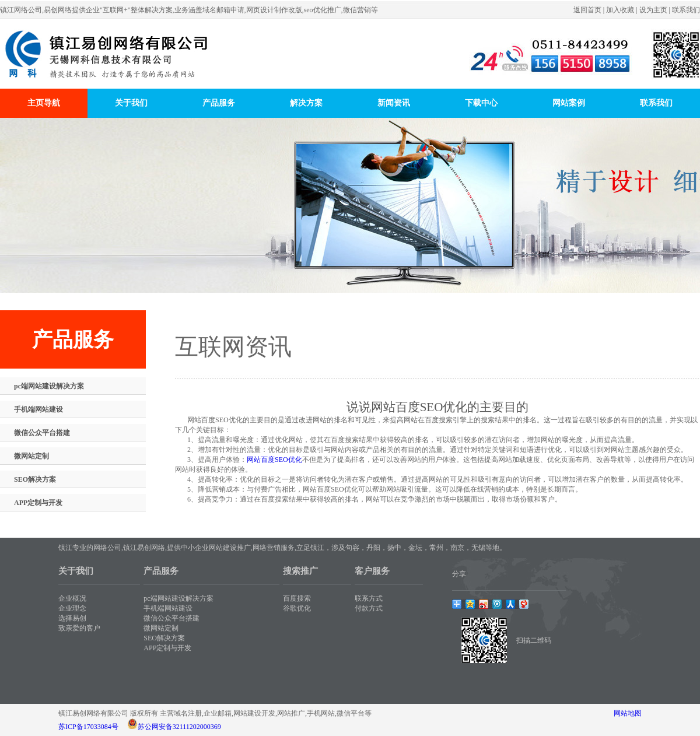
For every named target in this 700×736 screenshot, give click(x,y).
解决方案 (306, 103)
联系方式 (369, 598)
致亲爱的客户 (79, 628)
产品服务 (219, 103)
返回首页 (587, 10)
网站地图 (628, 713)
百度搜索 (297, 598)
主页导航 (44, 103)
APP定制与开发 (38, 503)
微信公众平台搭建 (42, 433)
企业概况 (72, 598)
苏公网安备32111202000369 (179, 727)
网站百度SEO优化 (274, 460)
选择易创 (72, 618)
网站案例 (569, 103)
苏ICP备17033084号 (88, 727)
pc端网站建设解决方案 (49, 386)
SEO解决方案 (35, 479)
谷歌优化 (297, 608)
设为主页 (653, 10)
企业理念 (72, 608)
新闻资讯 (394, 103)
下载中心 (481, 103)
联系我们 (686, 10)
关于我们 (131, 103)
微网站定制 (32, 456)
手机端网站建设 (38, 409)
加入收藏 (620, 10)
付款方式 (369, 608)
